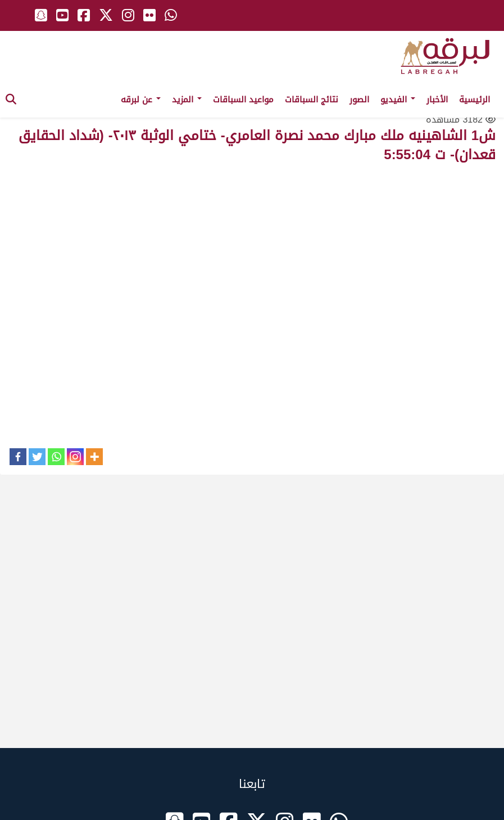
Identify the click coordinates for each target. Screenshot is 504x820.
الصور (359, 100)
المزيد (187, 100)
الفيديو (398, 100)
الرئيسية (475, 100)
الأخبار (437, 100)
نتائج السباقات (312, 100)
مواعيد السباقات (243, 100)
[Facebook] (18, 457)
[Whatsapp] (56, 457)
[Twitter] (37, 457)
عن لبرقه (141, 100)
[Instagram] (75, 457)
